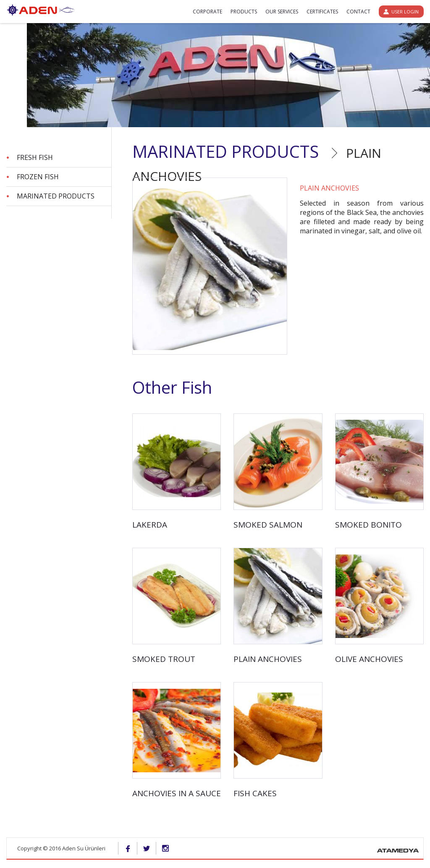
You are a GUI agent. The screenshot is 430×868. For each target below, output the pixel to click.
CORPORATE (207, 12)
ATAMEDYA (398, 851)
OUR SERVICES (282, 12)
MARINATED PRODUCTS (56, 196)
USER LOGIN (405, 12)
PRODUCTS (244, 12)
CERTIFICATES (322, 12)
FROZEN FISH (38, 177)
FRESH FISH (35, 157)
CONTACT (358, 12)
